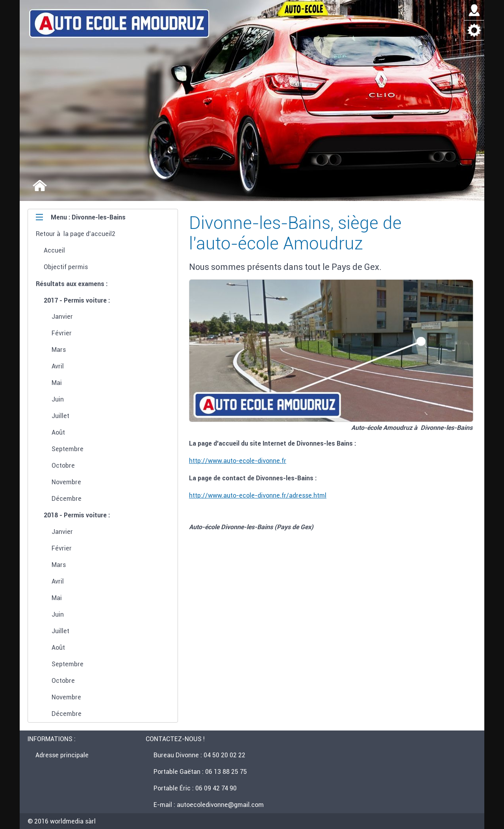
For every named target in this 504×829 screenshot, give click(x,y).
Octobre (63, 465)
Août (58, 432)
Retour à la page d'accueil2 (76, 234)
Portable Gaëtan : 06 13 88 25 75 (200, 771)
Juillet (60, 416)
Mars (59, 349)
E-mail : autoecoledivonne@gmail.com (209, 805)
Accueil (54, 250)
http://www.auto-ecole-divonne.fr (238, 461)
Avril (58, 366)
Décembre (67, 498)
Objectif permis (66, 267)
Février (62, 333)
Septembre (68, 449)
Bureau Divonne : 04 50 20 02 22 (199, 755)
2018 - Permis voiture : (77, 515)
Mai (57, 383)
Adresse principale (62, 755)
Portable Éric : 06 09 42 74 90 (195, 788)
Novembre (66, 482)
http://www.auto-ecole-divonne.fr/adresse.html (258, 495)
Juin (58, 399)
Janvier (62, 316)
